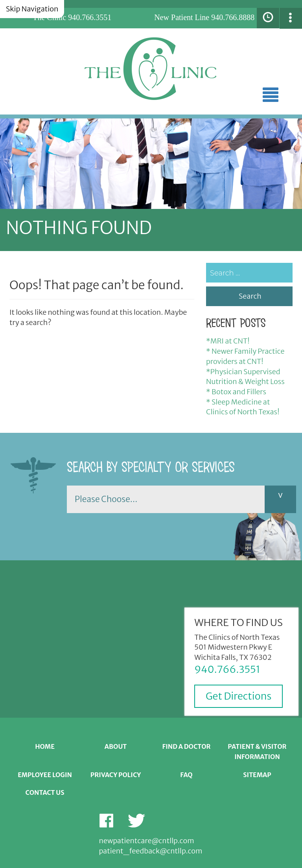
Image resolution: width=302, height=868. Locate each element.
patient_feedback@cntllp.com (151, 851)
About (116, 746)
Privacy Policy (116, 775)
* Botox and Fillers (236, 392)
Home (45, 746)
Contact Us (45, 792)
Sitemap (257, 775)
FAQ (186, 775)
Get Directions (238, 696)
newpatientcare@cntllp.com (147, 841)
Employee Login (45, 775)
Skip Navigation (32, 9)
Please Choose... (106, 499)
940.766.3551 (90, 17)
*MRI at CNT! (228, 341)
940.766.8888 (233, 17)
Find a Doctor (186, 746)
